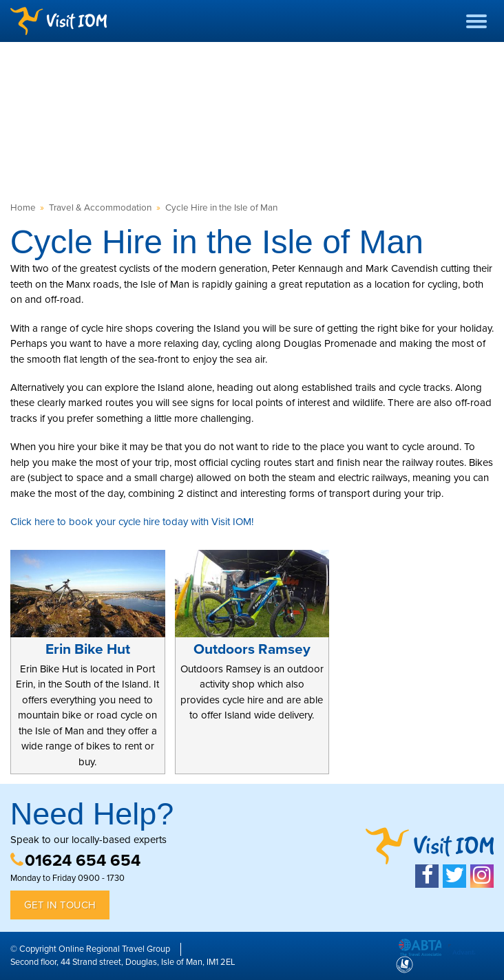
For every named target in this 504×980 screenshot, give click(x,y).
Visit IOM (59, 21)
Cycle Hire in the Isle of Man (221, 208)
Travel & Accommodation (100, 208)
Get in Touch (60, 905)
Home (23, 208)
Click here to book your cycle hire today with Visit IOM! (132, 522)
